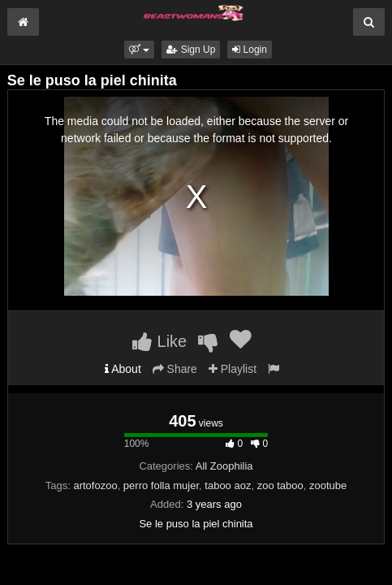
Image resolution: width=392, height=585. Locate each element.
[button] (139, 50)
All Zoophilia (224, 466)
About (123, 369)
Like (159, 341)
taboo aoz (228, 485)
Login (250, 50)
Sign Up (191, 50)
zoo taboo (280, 485)
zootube (328, 485)
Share (175, 369)
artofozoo (95, 485)
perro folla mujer (161, 485)
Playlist (233, 369)
